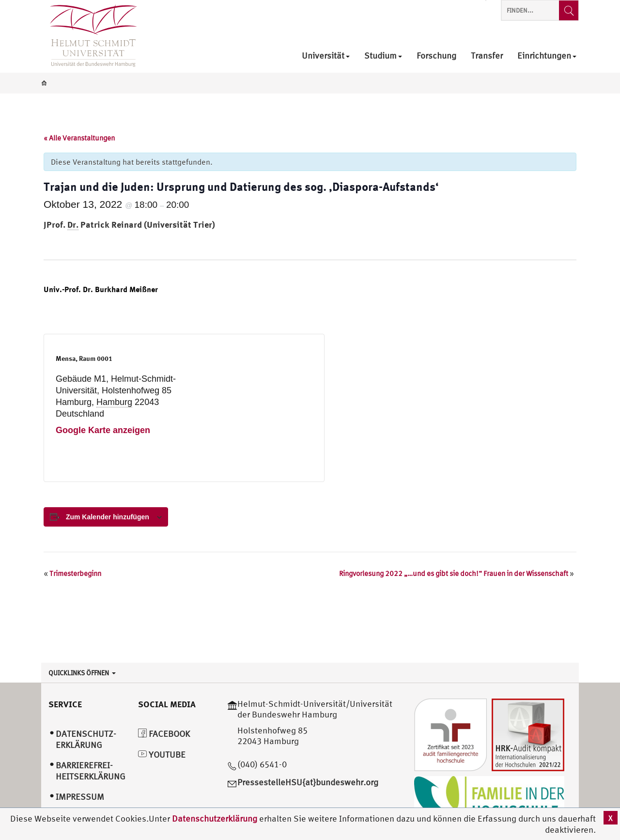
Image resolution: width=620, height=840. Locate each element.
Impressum (80, 797)
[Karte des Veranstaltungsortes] (248, 408)
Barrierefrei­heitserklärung (91, 771)
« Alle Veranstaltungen (79, 138)
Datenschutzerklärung (215, 818)
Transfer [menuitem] (487, 56)
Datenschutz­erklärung (86, 739)
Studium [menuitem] (383, 56)
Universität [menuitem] (326, 56)
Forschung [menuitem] (436, 56)
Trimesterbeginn (72, 573)
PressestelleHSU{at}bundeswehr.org (308, 782)
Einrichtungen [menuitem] (547, 56)
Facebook (164, 734)
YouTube (162, 754)
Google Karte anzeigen (103, 430)
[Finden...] (569, 10)
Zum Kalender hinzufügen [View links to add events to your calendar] (108, 517)
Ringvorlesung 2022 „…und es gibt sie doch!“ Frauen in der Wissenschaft (457, 573)
